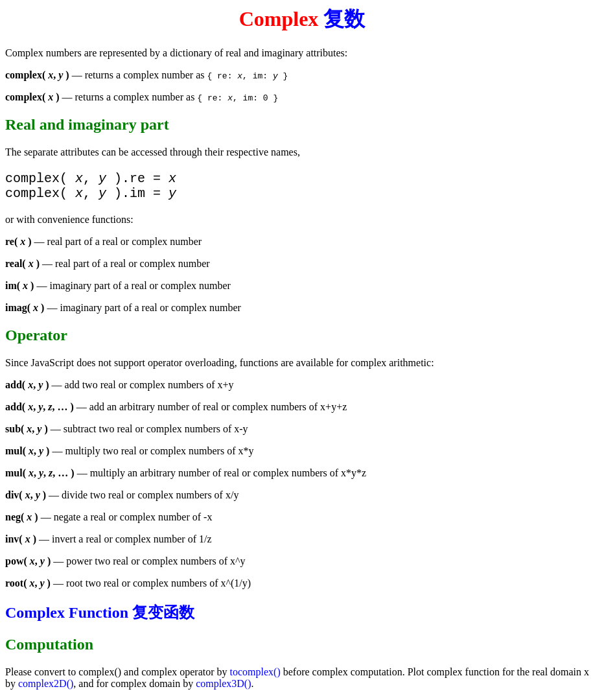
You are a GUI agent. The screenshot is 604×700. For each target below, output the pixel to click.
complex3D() (223, 689)
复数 (344, 19)
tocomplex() (255, 677)
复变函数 (163, 618)
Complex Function (67, 618)
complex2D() (46, 689)
